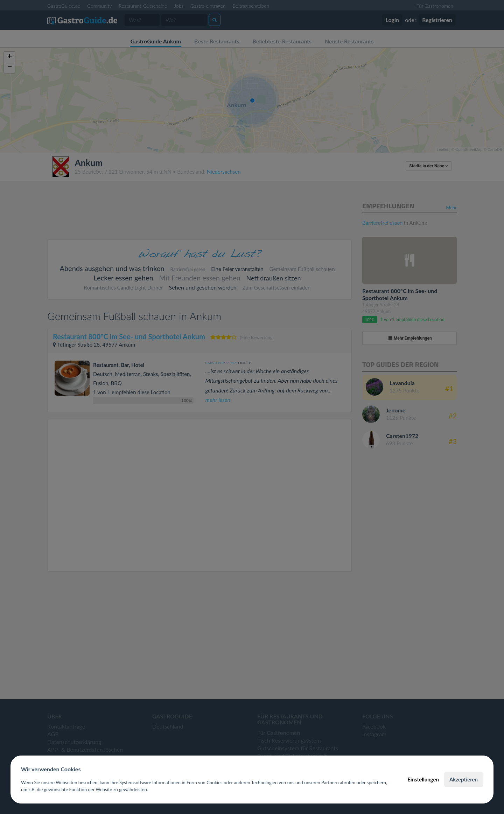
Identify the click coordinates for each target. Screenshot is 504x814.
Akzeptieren (464, 779)
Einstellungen (423, 779)
